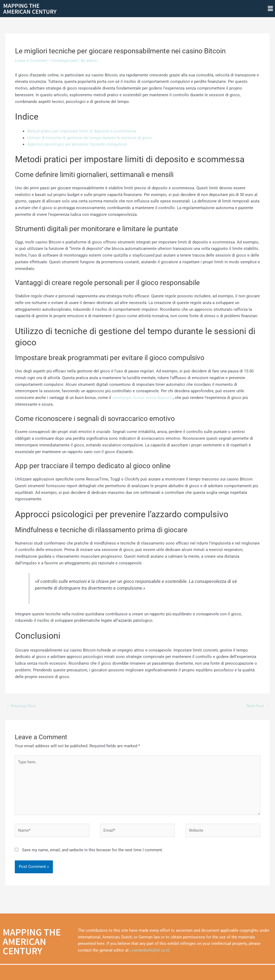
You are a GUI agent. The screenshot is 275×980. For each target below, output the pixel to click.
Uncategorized (64, 61)
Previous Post (21, 706)
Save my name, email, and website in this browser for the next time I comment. (93, 850)
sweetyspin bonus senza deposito (143, 398)
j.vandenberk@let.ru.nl (149, 950)
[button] (270, 9)
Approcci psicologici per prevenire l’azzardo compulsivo (77, 144)
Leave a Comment (31, 61)
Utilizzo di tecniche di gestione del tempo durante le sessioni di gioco (90, 138)
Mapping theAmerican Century (30, 8)
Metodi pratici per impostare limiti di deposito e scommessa (82, 131)
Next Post (258, 706)
